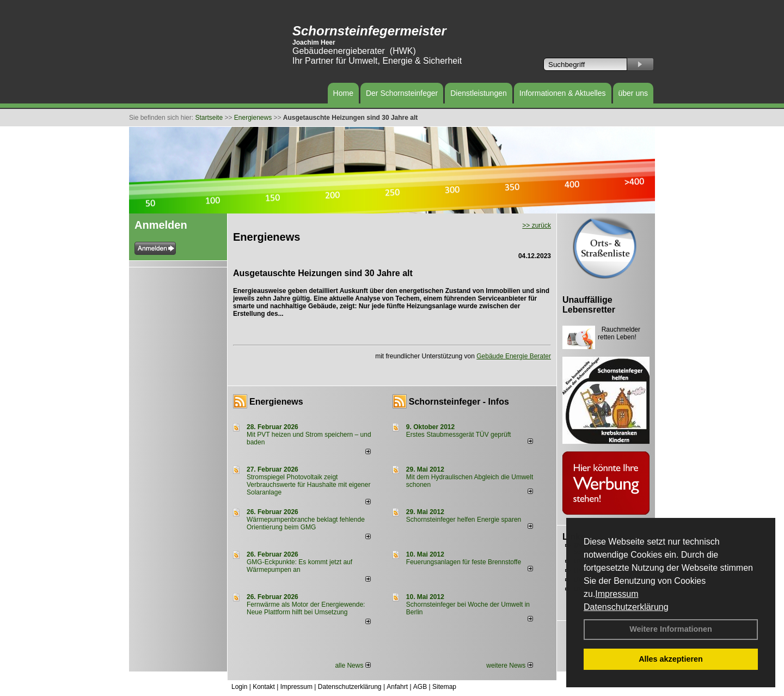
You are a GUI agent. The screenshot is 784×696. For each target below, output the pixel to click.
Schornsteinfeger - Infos (459, 402)
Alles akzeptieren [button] (671, 659)
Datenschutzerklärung (626, 607)
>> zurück (537, 225)
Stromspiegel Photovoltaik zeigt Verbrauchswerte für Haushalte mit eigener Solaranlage (308, 485)
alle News (353, 666)
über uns (633, 93)
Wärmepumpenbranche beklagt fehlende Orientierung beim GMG (306, 523)
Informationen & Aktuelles (563, 93)
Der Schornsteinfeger (402, 93)
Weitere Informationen (671, 629)
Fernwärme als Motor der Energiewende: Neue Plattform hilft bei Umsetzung (306, 608)
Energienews (276, 402)
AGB (420, 687)
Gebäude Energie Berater (514, 356)
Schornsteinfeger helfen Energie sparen (464, 520)
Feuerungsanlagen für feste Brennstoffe (464, 562)
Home (343, 93)
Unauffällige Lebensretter (589, 305)
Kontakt (264, 687)
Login (239, 687)
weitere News (509, 666)
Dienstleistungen (479, 93)
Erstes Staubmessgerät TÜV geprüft (459, 435)
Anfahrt (397, 687)
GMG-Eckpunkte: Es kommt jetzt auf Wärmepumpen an (299, 566)
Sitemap (444, 687)
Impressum (617, 594)
